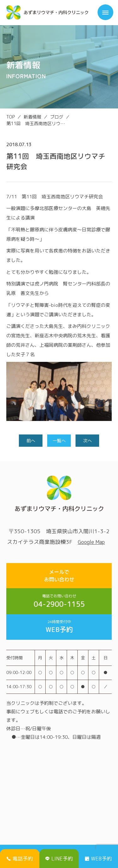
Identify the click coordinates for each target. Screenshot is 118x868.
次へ (87, 441)
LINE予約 (59, 859)
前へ (31, 441)
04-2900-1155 (59, 601)
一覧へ (59, 441)
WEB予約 (59, 627)
